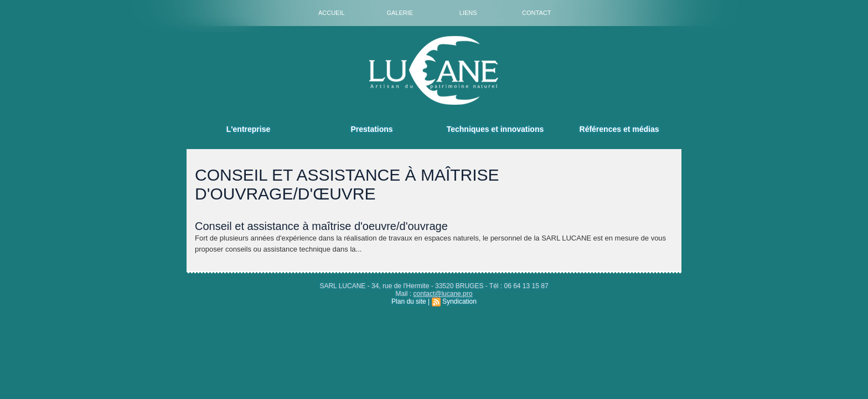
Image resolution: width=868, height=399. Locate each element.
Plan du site (409, 301)
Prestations (371, 129)
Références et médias (619, 129)
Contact (536, 13)
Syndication (459, 301)
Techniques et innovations (495, 129)
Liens (468, 13)
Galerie (400, 13)
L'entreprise (249, 129)
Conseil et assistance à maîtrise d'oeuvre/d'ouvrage (321, 226)
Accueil (332, 13)
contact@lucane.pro (443, 294)
